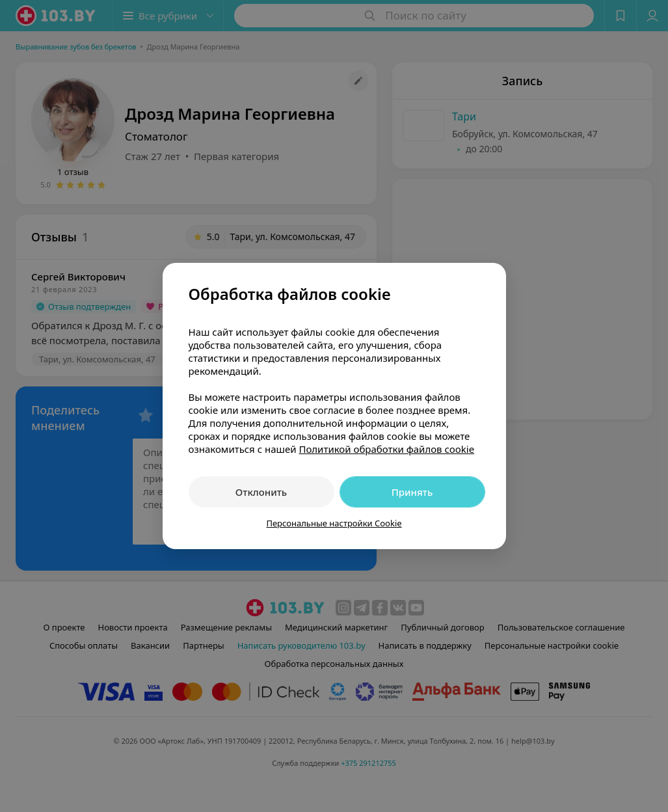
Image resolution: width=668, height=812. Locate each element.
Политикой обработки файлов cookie (386, 449)
